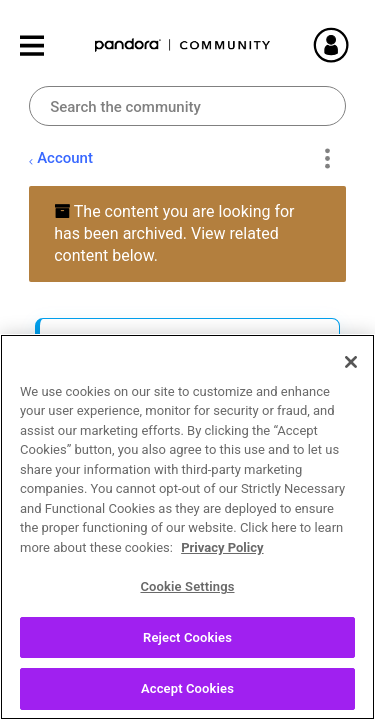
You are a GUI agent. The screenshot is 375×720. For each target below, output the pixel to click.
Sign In (340, 45)
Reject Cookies (187, 646)
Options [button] (327, 159)
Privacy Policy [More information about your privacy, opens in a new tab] (222, 556)
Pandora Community (183, 45)
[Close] (351, 371)
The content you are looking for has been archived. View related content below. (174, 233)
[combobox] (187, 106)
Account (65, 158)
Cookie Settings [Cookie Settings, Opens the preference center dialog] (187, 595)
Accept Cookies (187, 698)
